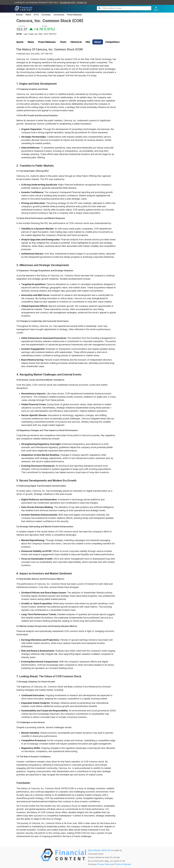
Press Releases (74, 15)
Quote (20, 42)
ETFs (36, 15)
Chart (63, 42)
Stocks (19, 15)
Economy (46, 15)
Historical (76, 42)
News (28, 15)
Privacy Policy (104, 864)
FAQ (88, 42)
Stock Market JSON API (99, 850)
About (98, 42)
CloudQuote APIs (67, 2)
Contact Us (82, 2)
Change (44, 26)
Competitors (112, 42)
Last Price (22, 26)
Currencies (59, 15)
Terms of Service (123, 864)
